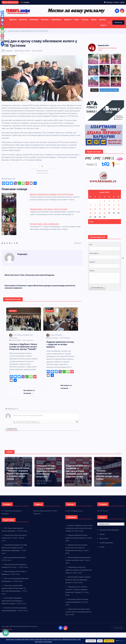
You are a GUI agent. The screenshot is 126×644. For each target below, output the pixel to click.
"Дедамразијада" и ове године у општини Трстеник (49, 212)
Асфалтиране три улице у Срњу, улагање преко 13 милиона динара (79, 623)
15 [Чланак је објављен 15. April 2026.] (100, 211)
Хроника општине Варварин (111, 533)
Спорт (103, 28)
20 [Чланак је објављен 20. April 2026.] (91, 216)
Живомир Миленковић (73, 484)
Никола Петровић (54, 338)
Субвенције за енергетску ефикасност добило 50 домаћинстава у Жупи (77, 576)
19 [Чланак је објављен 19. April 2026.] (119, 211)
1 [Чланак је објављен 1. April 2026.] (100, 203)
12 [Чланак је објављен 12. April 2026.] (119, 207)
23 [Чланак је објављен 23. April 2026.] (104, 216)
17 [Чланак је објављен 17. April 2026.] (109, 211)
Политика (45, 22)
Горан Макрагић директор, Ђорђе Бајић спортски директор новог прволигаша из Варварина (15, 554)
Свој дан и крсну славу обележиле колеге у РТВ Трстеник (28, 34)
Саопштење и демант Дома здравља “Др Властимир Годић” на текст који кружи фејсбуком (14, 600)
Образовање (56, 22)
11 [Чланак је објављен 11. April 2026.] (114, 207)
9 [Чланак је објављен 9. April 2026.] (105, 207)
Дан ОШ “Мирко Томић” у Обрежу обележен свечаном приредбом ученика (76, 589)
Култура (85, 22)
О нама (102, 550)
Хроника (102, 22)
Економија (34, 22)
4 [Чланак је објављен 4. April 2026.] (114, 203)
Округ (77, 22)
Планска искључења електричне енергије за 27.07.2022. (11, 544)
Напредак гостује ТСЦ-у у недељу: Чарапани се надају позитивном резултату (77, 474)
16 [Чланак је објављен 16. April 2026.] (104, 211)
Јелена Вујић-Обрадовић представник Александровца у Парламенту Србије (14, 612)
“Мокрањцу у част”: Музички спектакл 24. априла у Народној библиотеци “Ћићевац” (78, 601)
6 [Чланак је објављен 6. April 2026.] (91, 207)
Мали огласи (105, 542)
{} (39, 425)
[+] (42, 425)
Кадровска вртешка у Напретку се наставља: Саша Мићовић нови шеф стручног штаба (107, 474)
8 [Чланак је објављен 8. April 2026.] (100, 207)
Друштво (13, 22)
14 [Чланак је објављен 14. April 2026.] (95, 211)
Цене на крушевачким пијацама (16, 563)
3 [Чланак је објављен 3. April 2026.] (109, 203)
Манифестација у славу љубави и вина (44, 226)
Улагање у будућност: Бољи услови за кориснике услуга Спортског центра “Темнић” (78, 531)
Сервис (102, 538)
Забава (94, 22)
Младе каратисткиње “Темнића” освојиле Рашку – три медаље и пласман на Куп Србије (48, 474)
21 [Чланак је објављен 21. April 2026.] (95, 216)
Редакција (7, 53)
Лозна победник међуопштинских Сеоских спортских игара (17, 478)
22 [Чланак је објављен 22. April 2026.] (100, 216)
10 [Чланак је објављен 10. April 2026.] (109, 207)
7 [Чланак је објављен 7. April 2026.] (95, 207)
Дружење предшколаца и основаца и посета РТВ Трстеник (52, 197)
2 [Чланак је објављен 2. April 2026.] (105, 203)
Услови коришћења (107, 546)
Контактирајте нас (98, 295)
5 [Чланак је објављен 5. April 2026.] (119, 203)
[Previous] (117, 455)
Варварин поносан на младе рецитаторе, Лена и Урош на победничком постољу (78, 554)
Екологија (23, 22)
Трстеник (78, 246)
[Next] (120, 455)
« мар (92, 224)
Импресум (118, 25)
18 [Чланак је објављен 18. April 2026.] (114, 211)
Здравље (68, 22)
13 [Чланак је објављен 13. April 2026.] (90, 211)
